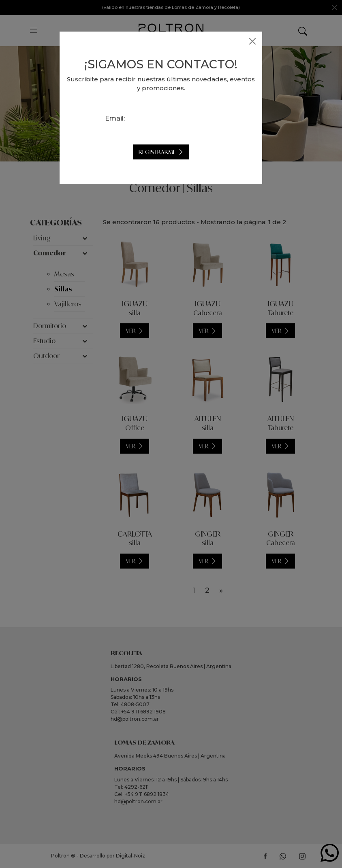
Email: (125, 118)
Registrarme (167, 152)
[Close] (263, 41)
